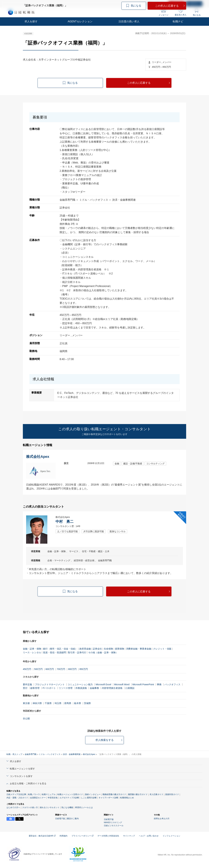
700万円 (61, 669)
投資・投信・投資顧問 (55, 652)
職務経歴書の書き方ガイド (114, 794)
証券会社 (97, 649)
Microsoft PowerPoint (143, 684)
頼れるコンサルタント (50, 807)
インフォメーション (171, 836)
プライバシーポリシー (82, 836)
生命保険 (108, 649)
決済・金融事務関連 (72, 754)
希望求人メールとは (84, 807)
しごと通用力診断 (89, 798)
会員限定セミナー (38, 798)
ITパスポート (49, 688)
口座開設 (130, 688)
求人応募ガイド (156, 794)
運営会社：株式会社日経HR (42, 836)
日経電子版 (109, 819)
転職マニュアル (49, 794)
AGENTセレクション (80, 21)
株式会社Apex (89, 754)
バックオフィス (172, 684)
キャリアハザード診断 (108, 798)
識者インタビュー (93, 794)
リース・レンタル (32, 652)
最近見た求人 (181, 12)
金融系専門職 (31, 754)
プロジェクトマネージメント (50, 684)
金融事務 (94, 688)
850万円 (84, 669)
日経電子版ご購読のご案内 (67, 819)
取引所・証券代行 (77, 652)
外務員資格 (81, 688)
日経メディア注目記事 (16, 794)
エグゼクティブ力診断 (69, 798)
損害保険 (120, 649)
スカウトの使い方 (30, 807)
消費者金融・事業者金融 (139, 649)
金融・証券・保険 (32, 649)
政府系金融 (85, 649)
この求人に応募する (139, 83)
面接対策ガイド (172, 794)
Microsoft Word (122, 684)
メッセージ (163, 13)
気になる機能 (67, 807)
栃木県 (78, 703)
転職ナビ (178, 21)
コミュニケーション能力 (80, 684)
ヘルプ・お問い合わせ (149, 836)
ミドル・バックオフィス (50, 754)
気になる (197, 12)
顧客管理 (35, 688)
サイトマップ (129, 836)
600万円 (50, 669)
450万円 (27, 669)
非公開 (26, 719)
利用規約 (64, 836)
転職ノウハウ (34, 794)
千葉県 (48, 703)
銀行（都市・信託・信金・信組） (60, 649)
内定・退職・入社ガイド (17, 798)
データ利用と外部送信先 (108, 836)
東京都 (26, 703)
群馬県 (68, 703)
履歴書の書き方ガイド (138, 794)
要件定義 (27, 684)
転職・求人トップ (14, 754)
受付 (25, 688)
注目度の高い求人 (129, 21)
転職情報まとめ (127, 798)
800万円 (72, 669)
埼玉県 (58, 703)
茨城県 (87, 703)
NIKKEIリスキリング (113, 822)
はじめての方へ (13, 807)
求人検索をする (104, 740)
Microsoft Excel (103, 684)
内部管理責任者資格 (112, 688)
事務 (159, 684)
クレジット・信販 (162, 649)
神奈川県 (37, 703)
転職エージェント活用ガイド (70, 794)
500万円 (38, 669)
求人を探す (31, 21)
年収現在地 (53, 798)
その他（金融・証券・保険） (103, 652)
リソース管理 (66, 688)
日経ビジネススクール (114, 826)
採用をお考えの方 (162, 819)
